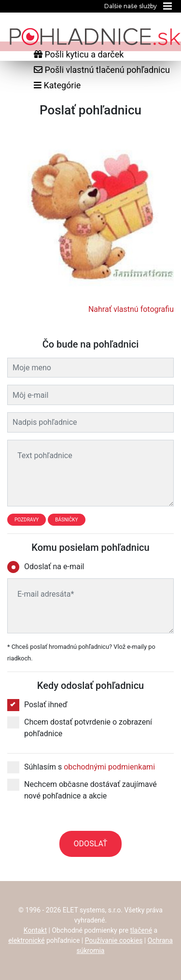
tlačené (141, 930)
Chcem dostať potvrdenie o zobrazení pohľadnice (80, 727)
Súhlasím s (81, 767)
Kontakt (35, 930)
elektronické (26, 940)
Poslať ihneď (37, 705)
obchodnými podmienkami (109, 767)
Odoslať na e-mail (49, 567)
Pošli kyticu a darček (79, 54)
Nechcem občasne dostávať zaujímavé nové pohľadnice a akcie (82, 790)
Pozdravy (27, 520)
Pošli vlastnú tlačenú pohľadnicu (102, 70)
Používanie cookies (114, 940)
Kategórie (57, 85)
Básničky (66, 520)
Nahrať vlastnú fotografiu (131, 309)
